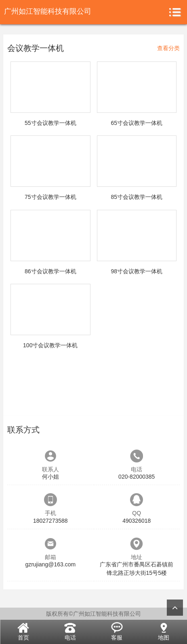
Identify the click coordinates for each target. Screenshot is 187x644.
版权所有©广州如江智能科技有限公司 (93, 614)
